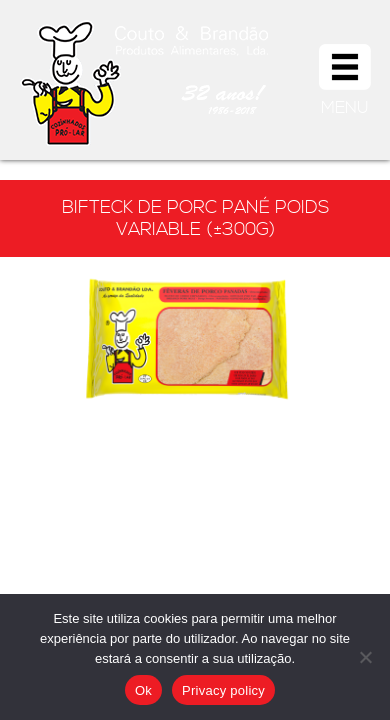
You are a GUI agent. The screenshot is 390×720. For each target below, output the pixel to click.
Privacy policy (223, 690)
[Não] (365, 657)
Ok (143, 690)
